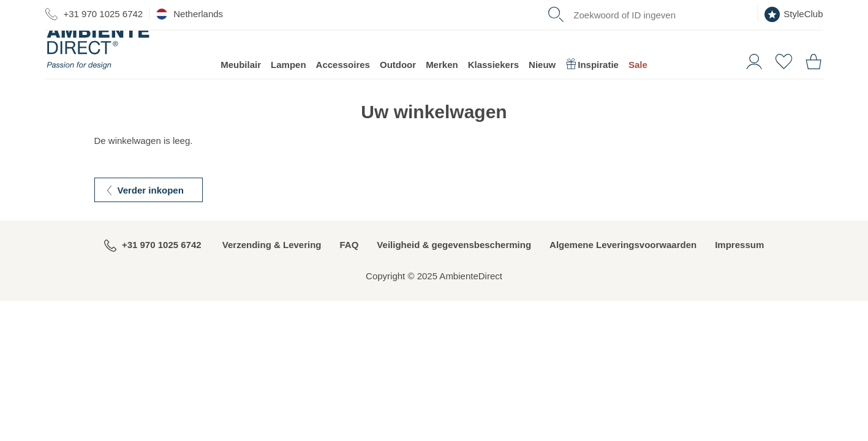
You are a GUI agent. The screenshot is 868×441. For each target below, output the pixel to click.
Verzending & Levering (272, 260)
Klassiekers (493, 80)
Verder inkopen (151, 205)
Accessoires (343, 80)
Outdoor (398, 80)
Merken (442, 80)
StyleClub (794, 14)
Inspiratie (592, 80)
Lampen (289, 80)
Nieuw (542, 80)
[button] (749, 76)
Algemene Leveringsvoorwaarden (623, 260)
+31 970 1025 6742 (94, 14)
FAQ (349, 260)
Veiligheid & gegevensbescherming (454, 260)
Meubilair (241, 80)
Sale (638, 80)
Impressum (739, 260)
